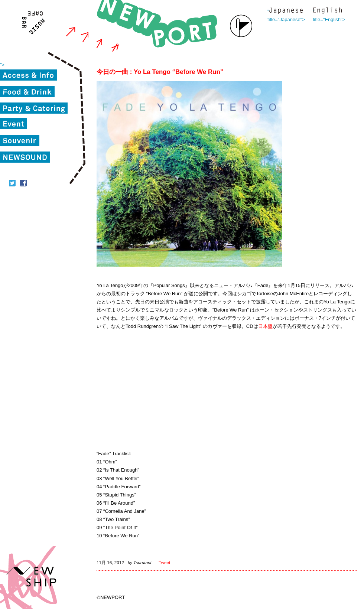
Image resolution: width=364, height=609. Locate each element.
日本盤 (265, 326)
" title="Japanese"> (286, 11)
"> (2, 65)
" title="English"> (327, 11)
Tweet (164, 562)
